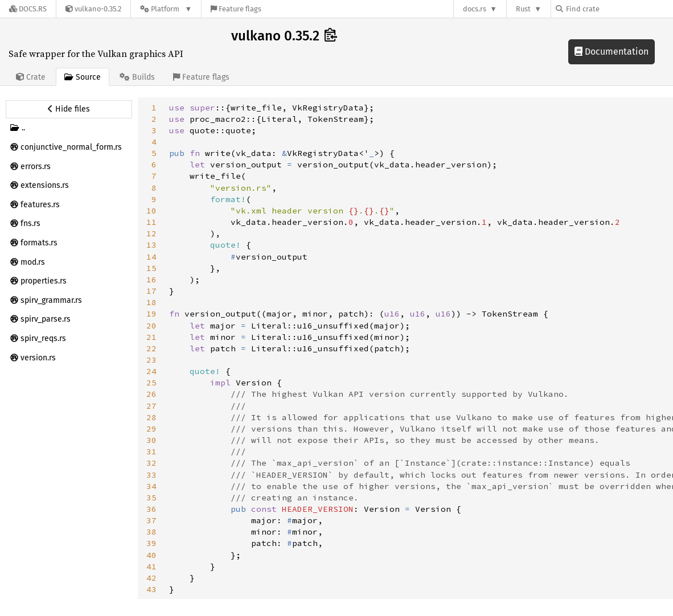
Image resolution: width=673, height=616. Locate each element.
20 (151, 326)
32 (151, 463)
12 (151, 233)
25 (151, 383)
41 (151, 566)
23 (151, 360)
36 (151, 509)
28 (151, 417)
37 (151, 520)
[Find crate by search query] (613, 9)
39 (151, 543)
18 (151, 302)
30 (151, 440)
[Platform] (166, 9)
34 (151, 486)
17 (151, 291)
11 (151, 222)
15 (151, 268)
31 (151, 451)
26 (151, 394)
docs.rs (475, 9)
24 (151, 371)
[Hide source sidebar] (69, 109)
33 (151, 475)
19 (151, 314)
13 (151, 245)
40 (151, 555)
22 (151, 348)
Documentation (612, 52)
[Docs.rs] (28, 9)
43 (151, 589)
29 (151, 429)
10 (151, 211)
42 (151, 578)
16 (151, 280)
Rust (523, 9)
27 (151, 406)
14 (151, 257)
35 (151, 498)
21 (151, 337)
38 (151, 532)
